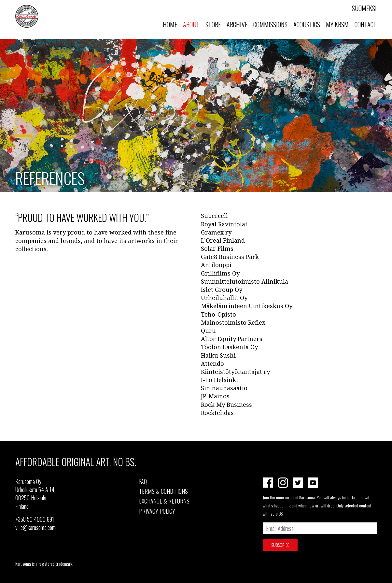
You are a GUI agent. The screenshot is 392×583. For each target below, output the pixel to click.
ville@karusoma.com (35, 527)
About (191, 24)
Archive (237, 24)
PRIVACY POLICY (157, 511)
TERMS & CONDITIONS (163, 491)
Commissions (270, 24)
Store (213, 24)
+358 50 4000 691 (35, 519)
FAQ (143, 481)
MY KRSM (337, 24)
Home (170, 24)
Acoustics (307, 24)
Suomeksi (364, 8)
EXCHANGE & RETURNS (164, 501)
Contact (366, 24)
